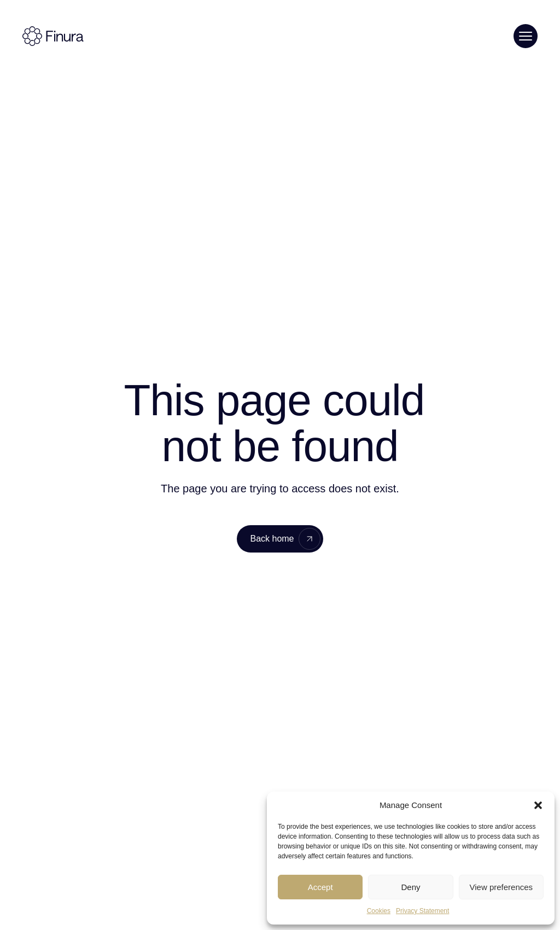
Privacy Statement (422, 911)
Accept (320, 887)
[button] (538, 805)
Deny (410, 887)
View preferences (501, 887)
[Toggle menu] (526, 36)
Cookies (379, 911)
